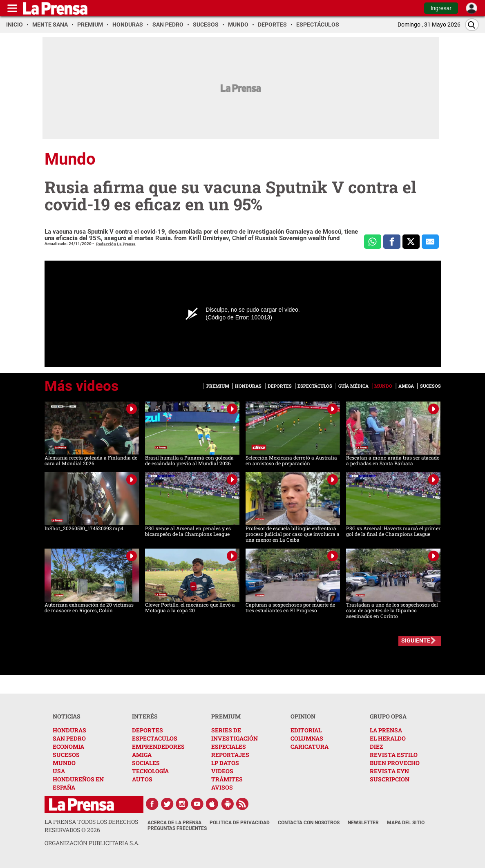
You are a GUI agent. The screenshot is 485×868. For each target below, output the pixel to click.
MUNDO (64, 763)
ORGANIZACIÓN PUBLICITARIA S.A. (92, 843)
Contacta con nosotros (309, 823)
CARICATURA (310, 746)
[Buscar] (472, 25)
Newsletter (363, 823)
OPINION (303, 716)
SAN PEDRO (69, 738)
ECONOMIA (68, 746)
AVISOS (222, 787)
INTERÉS (145, 716)
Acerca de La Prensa (174, 823)
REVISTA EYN (389, 771)
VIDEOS (222, 771)
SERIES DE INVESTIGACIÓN (235, 734)
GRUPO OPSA (388, 716)
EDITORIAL (306, 730)
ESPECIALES (229, 746)
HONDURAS (69, 730)
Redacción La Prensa (116, 244)
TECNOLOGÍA (150, 771)
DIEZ (376, 746)
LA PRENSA (386, 730)
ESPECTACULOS (155, 738)
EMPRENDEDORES (158, 746)
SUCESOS (66, 755)
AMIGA (142, 755)
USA (59, 771)
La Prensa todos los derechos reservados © (91, 826)
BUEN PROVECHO (395, 763)
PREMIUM (226, 716)
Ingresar (441, 8)
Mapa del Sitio (406, 823)
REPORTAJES (230, 755)
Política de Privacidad (240, 823)
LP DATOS (225, 763)
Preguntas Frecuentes (177, 828)
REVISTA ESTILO (394, 755)
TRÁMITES (227, 779)
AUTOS (142, 779)
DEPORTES (148, 730)
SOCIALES (146, 763)
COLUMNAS (307, 738)
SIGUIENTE (416, 640)
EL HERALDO (388, 738)
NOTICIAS (67, 716)
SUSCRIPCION (390, 779)
